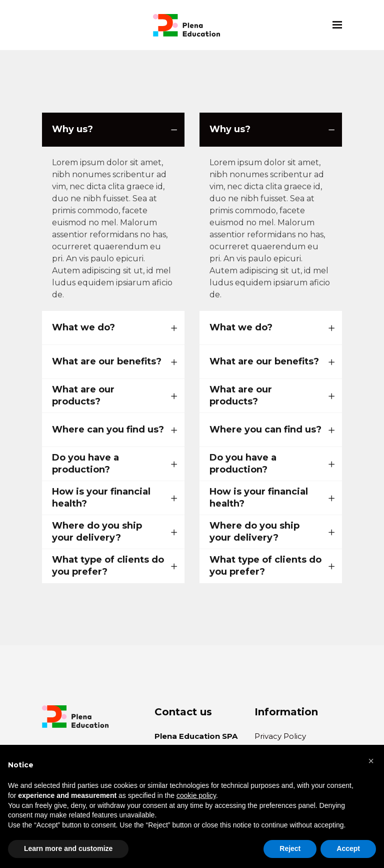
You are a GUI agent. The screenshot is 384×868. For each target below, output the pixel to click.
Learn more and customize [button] (68, 848)
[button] (371, 761)
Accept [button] (348, 848)
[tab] (113, 130)
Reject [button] (290, 848)
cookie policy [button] (196, 795)
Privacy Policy (280, 736)
